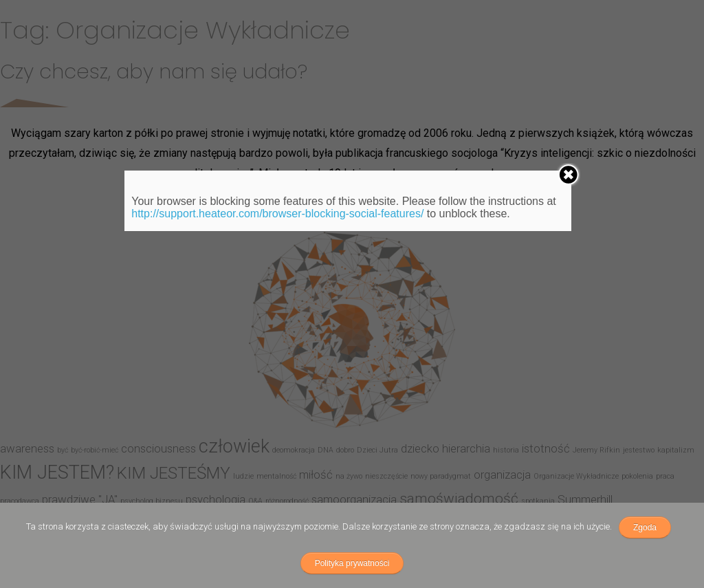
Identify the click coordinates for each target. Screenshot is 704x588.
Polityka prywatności (352, 563)
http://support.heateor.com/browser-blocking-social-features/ (277, 214)
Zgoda (645, 527)
